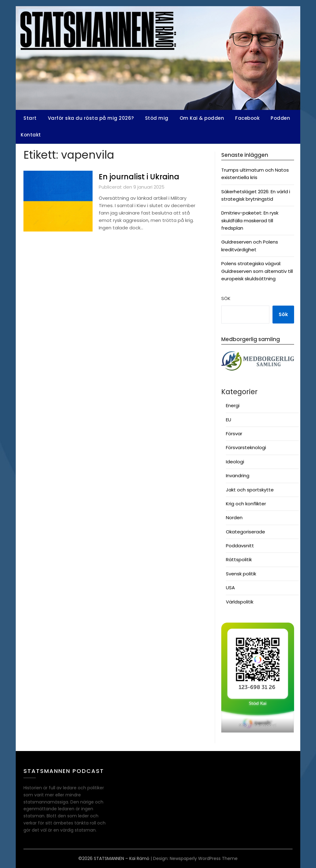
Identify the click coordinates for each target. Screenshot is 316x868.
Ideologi (235, 462)
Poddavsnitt (240, 546)
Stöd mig (157, 118)
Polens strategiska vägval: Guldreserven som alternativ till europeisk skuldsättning (257, 271)
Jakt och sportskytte (250, 490)
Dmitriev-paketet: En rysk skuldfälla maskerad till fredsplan (250, 220)
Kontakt (31, 135)
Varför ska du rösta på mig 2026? (91, 118)
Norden (234, 517)
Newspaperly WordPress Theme (204, 858)
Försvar (234, 434)
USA (230, 588)
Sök (226, 298)
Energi (233, 405)
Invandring (238, 476)
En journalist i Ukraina (143, 177)
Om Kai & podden (202, 118)
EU (229, 420)
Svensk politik (241, 574)
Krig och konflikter (246, 504)
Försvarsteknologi (246, 447)
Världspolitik (240, 602)
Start (30, 118)
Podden (280, 118)
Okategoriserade (245, 532)
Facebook (247, 118)
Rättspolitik (239, 559)
